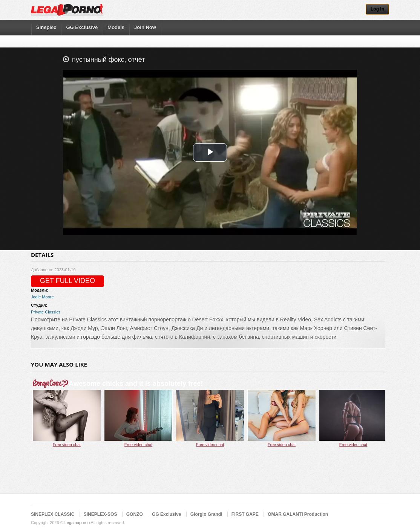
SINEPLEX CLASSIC (53, 514)
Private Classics (46, 312)
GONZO (135, 514)
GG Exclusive (82, 27)
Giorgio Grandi (206, 514)
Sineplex (46, 27)
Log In (377, 9)
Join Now (145, 27)
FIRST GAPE (245, 514)
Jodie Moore (42, 297)
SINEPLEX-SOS (100, 514)
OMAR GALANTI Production (298, 514)
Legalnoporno (77, 523)
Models (116, 27)
